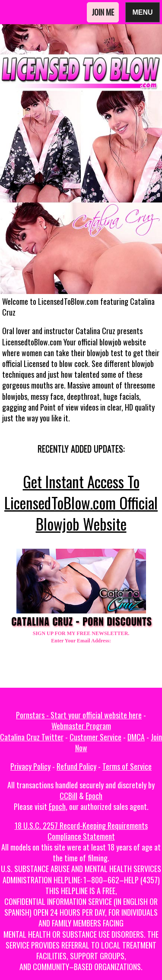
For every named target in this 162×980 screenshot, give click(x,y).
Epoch (94, 796)
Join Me (103, 12)
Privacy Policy (30, 766)
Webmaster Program (81, 726)
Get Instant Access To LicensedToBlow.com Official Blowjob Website (81, 503)
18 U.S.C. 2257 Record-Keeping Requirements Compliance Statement (81, 831)
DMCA (136, 737)
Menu (143, 12)
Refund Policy (76, 766)
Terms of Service (127, 766)
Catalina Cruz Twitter (32, 737)
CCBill (68, 796)
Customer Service (95, 737)
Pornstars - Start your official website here (79, 715)
